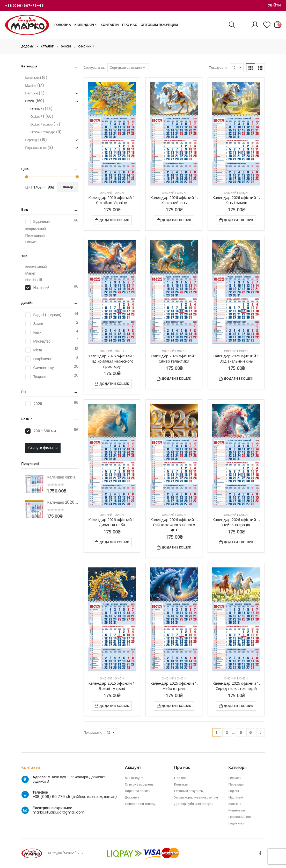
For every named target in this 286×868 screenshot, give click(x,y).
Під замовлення (36, 148)
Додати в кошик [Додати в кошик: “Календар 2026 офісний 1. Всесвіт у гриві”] (114, 706)
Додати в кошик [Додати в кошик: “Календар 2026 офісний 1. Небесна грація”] (238, 542)
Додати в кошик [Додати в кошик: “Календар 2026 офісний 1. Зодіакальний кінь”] (238, 379)
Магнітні (31, 85)
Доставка (132, 797)
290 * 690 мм (45, 431)
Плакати (235, 778)
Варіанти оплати (138, 791)
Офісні (119, 193)
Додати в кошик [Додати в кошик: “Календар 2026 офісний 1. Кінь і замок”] (238, 220)
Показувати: (218, 68)
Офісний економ (42, 124)
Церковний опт (240, 817)
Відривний (42, 221)
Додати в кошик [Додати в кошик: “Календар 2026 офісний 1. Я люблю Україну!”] (114, 220)
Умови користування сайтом (196, 797)
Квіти (37, 332)
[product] (112, 134)
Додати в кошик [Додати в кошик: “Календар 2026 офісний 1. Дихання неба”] (114, 542)
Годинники (236, 823)
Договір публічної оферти (194, 804)
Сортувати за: (94, 68)
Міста (38, 350)
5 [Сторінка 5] (241, 732)
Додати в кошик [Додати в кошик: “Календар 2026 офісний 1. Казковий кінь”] (176, 220)
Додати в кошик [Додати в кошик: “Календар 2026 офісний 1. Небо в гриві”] (176, 706)
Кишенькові (33, 78)
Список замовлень (139, 784)
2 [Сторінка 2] (227, 732)
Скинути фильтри (43, 448)
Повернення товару (140, 804)
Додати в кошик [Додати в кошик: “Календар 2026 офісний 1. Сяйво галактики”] (176, 379)
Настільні (32, 93)
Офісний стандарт (43, 132)
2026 (38, 404)
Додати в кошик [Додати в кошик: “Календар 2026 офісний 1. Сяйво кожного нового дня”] (176, 547)
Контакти (110, 25)
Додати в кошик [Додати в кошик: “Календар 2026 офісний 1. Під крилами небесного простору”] (114, 384)
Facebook (260, 853)
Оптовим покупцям (159, 25)
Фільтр (68, 187)
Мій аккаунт (134, 778)
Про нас (130, 25)
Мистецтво (42, 341)
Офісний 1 (107, 193)
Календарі (84, 25)
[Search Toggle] (232, 25)
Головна (63, 25)
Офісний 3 (38, 117)
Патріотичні (42, 359)
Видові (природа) (47, 315)
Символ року (44, 368)
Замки (38, 324)
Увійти (274, 5)
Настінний (41, 288)
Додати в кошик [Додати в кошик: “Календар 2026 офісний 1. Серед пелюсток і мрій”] (238, 706)
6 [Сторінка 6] (251, 732)
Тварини (40, 377)
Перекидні (32, 140)
